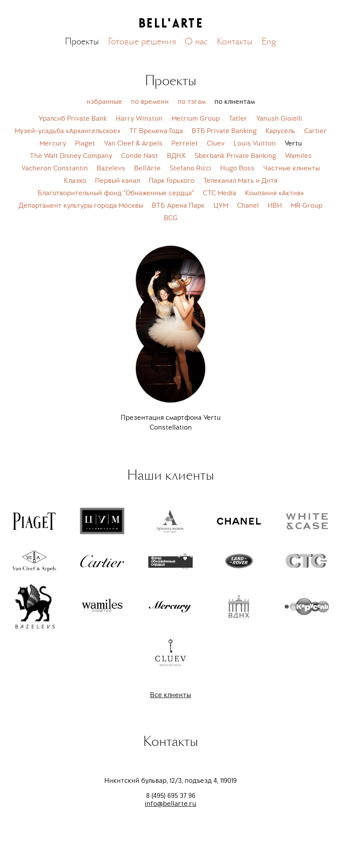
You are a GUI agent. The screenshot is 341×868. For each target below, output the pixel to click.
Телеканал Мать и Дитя (240, 181)
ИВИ (275, 205)
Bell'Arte (147, 168)
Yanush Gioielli (279, 118)
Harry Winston (139, 118)
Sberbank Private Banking (235, 156)
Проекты (82, 41)
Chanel (248, 205)
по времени (150, 102)
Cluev (216, 143)
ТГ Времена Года (156, 131)
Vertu (293, 143)
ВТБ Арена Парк (178, 205)
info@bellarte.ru (170, 804)
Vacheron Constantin (55, 168)
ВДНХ (176, 156)
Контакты (235, 41)
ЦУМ (221, 205)
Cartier (315, 131)
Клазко (75, 181)
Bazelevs (111, 168)
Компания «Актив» (274, 193)
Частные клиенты (291, 168)
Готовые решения (142, 41)
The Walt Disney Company (71, 156)
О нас (196, 41)
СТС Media (220, 193)
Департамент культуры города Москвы (81, 205)
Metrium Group (196, 118)
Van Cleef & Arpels (133, 143)
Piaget (85, 143)
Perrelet (185, 143)
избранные (104, 102)
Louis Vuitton (255, 143)
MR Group (307, 205)
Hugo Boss (237, 168)
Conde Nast (140, 156)
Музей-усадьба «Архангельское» (67, 131)
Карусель (280, 131)
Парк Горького (172, 181)
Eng (269, 41)
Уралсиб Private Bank (73, 118)
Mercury (53, 143)
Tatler (238, 118)
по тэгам (192, 102)
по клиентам (235, 102)
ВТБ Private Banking (224, 131)
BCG (171, 218)
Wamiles (298, 156)
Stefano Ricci (190, 168)
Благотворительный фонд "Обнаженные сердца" (116, 193)
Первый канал (117, 181)
